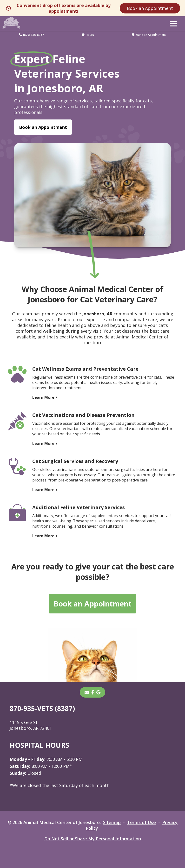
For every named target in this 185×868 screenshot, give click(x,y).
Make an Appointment (149, 35)
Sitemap (112, 822)
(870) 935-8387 (31, 35)
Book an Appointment (150, 8)
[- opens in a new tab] (93, 692)
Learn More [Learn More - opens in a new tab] (43, 397)
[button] (173, 24)
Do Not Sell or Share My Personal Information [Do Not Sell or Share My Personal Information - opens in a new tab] (93, 839)
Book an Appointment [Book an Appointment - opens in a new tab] (43, 127)
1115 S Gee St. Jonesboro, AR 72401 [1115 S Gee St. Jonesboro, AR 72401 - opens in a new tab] (31, 725)
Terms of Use (142, 822)
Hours (88, 35)
